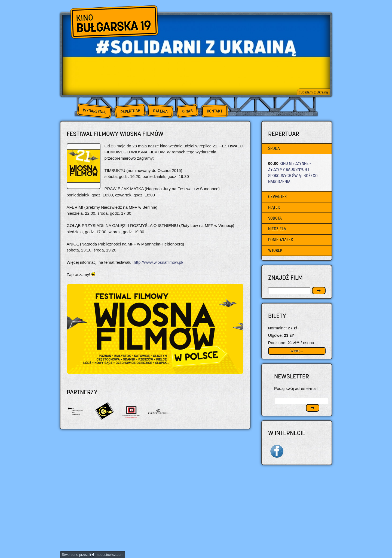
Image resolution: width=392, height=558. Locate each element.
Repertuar (130, 111)
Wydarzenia (94, 111)
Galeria (160, 111)
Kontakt (215, 111)
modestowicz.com (106, 555)
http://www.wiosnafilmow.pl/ (158, 262)
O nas (187, 111)
